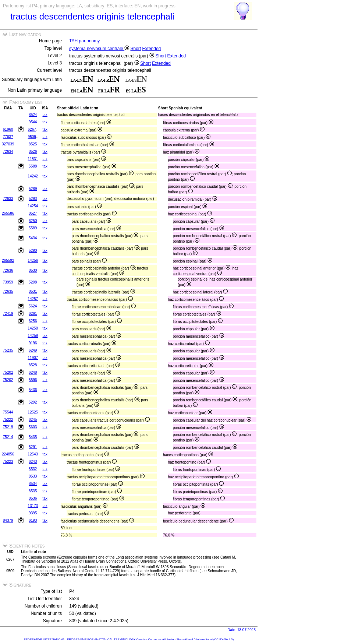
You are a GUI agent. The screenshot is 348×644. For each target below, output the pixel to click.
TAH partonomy (84, 41)
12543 (33, 454)
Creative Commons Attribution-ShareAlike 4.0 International (174, 639)
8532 (33, 469)
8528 (33, 365)
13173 (33, 506)
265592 (8, 261)
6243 (33, 462)
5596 (33, 380)
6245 (33, 420)
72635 (8, 291)
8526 (33, 152)
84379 (8, 520)
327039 (8, 144)
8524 (33, 115)
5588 (33, 166)
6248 (33, 372)
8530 (33, 270)
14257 (33, 299)
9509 (32, 137)
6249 (33, 350)
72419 (8, 314)
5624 (33, 306)
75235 (8, 350)
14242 (33, 176)
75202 (8, 372)
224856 (8, 454)
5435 (33, 437)
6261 (33, 314)
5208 (33, 282)
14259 (33, 336)
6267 (32, 129)
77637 (8, 137)
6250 (33, 221)
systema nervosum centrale (99, 49)
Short (136, 49)
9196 (33, 343)
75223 (8, 462)
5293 (33, 199)
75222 (8, 420)
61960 (8, 129)
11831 (33, 159)
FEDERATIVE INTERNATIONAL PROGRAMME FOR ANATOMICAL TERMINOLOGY (80, 639)
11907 (33, 358)
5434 (33, 238)
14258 (33, 328)
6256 (33, 321)
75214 (8, 437)
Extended (152, 49)
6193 (33, 520)
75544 (8, 412)
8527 (33, 213)
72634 (8, 152)
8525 (33, 144)
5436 (33, 390)
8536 (33, 498)
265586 (8, 213)
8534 (33, 484)
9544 (33, 122)
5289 (33, 189)
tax (45, 115)
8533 (33, 476)
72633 (8, 199)
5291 (33, 447)
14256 (33, 261)
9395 (33, 513)
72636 (8, 270)
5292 (33, 402)
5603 (33, 427)
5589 (33, 228)
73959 (8, 282)
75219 (8, 427)
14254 (33, 206)
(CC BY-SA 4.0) (223, 639)
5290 (33, 251)
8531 (33, 291)
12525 (33, 412)
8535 (33, 491)
